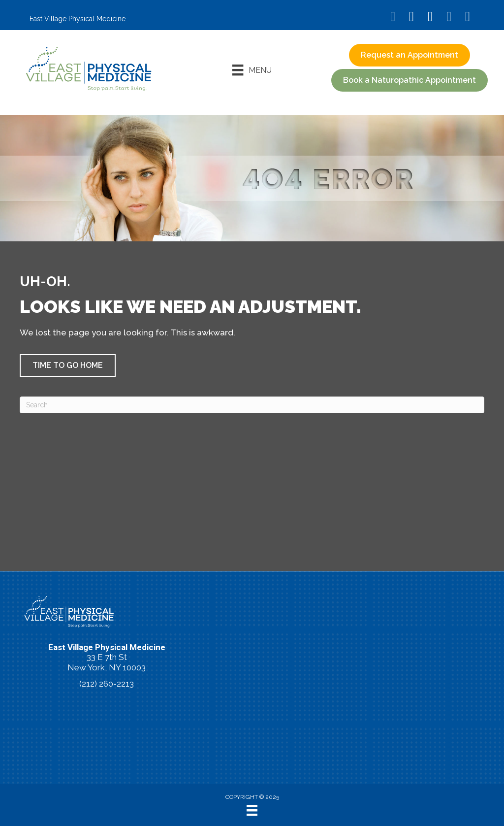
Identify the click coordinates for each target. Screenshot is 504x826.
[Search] (252, 405)
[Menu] (252, 70)
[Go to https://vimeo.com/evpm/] (449, 17)
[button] (409, 80)
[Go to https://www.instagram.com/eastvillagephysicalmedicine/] (411, 17)
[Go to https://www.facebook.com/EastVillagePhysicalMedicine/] (393, 17)
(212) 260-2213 (107, 684)
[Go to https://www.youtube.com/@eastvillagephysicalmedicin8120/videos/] (430, 17)
